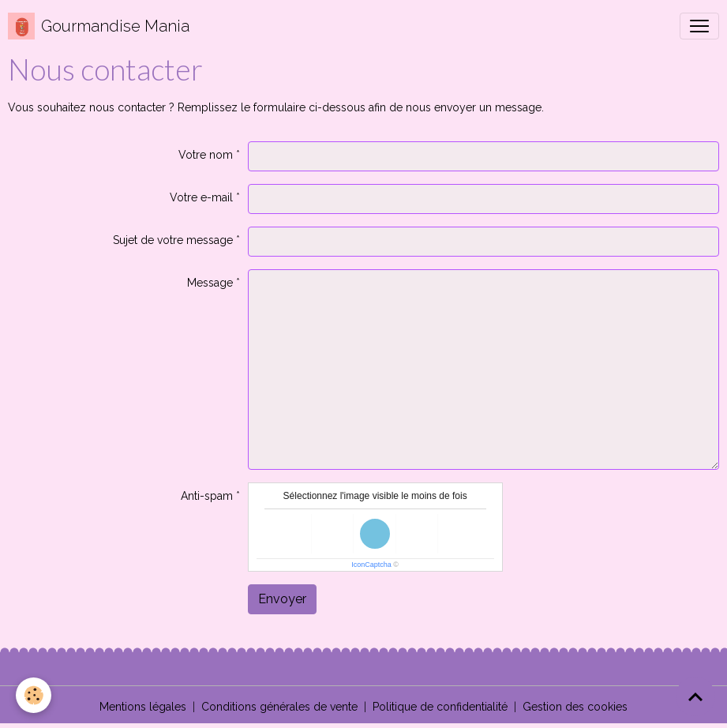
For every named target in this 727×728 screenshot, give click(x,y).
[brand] (99, 26)
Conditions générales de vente (279, 707)
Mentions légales (143, 707)
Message (210, 283)
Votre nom (206, 155)
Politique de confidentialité (440, 707)
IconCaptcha (371, 565)
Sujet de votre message (173, 240)
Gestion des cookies (575, 707)
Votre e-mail (201, 197)
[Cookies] (34, 695)
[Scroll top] (695, 696)
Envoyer (282, 599)
